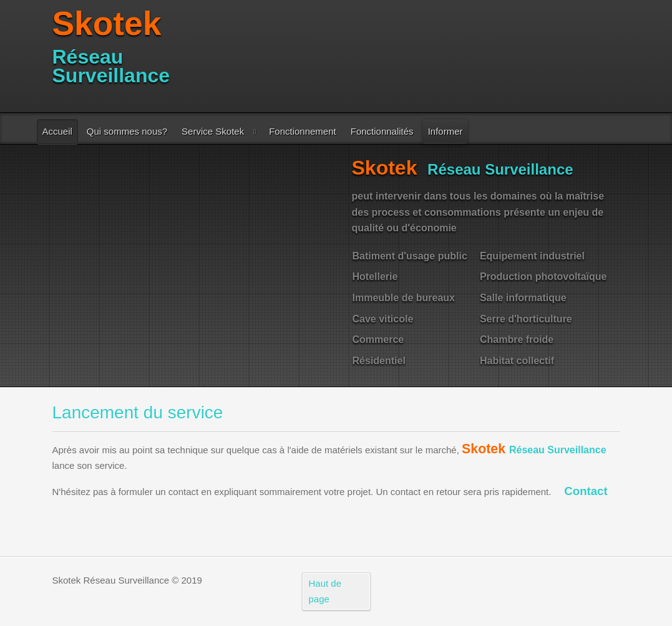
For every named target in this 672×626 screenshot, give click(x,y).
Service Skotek (213, 131)
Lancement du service (138, 412)
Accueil (57, 131)
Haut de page (325, 591)
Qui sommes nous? (127, 131)
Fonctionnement (303, 131)
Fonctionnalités (382, 131)
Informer (446, 131)
